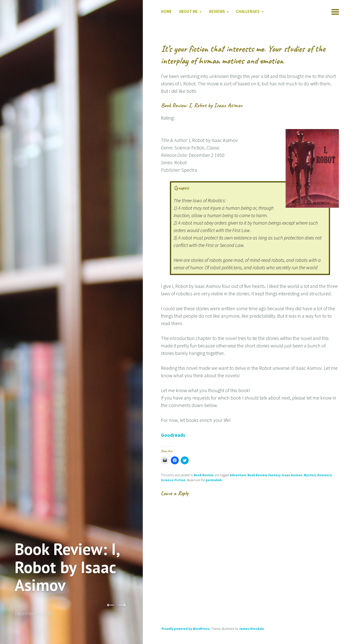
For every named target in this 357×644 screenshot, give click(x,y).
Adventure (238, 475)
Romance (325, 475)
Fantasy (274, 475)
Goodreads (173, 435)
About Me (188, 12)
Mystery (310, 475)
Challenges (248, 12)
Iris (17, 606)
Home (166, 12)
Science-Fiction (173, 480)
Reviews (217, 12)
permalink (214, 480)
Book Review (204, 475)
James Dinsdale (252, 629)
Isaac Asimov (292, 475)
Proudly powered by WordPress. (186, 629)
